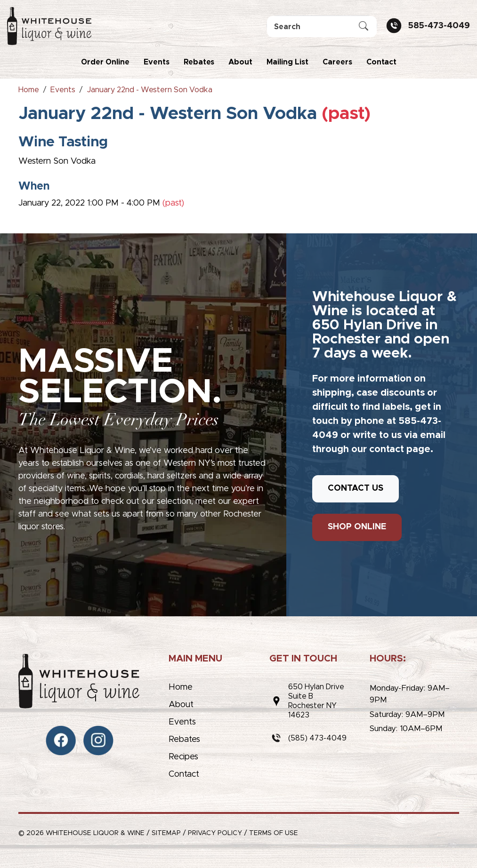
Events (157, 62)
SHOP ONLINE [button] (357, 527)
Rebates (199, 62)
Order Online (105, 62)
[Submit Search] (364, 27)
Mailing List (287, 62)
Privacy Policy (215, 833)
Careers (337, 62)
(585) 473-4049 (317, 738)
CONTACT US (356, 488)
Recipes (183, 757)
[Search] (322, 27)
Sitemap (166, 833)
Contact (381, 62)
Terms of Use (274, 833)
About (240, 62)
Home (181, 687)
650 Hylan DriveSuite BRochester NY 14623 (316, 701)
